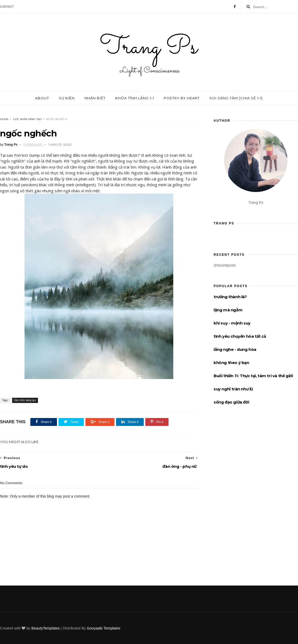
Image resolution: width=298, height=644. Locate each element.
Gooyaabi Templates (104, 628)
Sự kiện (67, 98)
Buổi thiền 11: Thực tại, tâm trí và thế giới (253, 376)
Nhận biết (95, 98)
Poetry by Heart (182, 98)
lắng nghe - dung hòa (235, 349)
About (42, 98)
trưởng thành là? (230, 297)
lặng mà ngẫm (228, 310)
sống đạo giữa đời (231, 402)
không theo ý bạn (231, 363)
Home (4, 119)
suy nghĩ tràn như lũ (233, 389)
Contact (7, 7)
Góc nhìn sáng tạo (27, 119)
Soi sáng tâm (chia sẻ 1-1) (236, 98)
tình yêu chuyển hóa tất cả (240, 336)
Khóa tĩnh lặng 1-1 (135, 98)
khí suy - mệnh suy (232, 323)
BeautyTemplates (45, 628)
